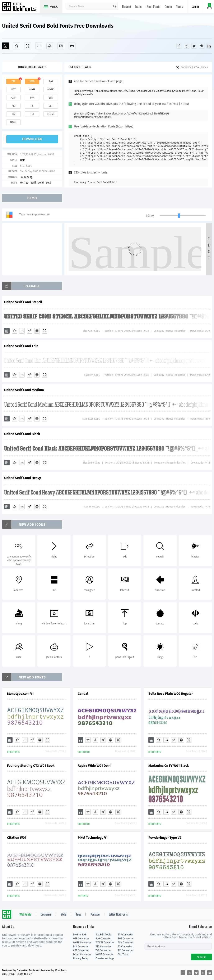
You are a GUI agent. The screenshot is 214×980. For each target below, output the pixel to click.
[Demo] (28, 46)
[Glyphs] (39, 46)
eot (13, 90)
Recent (127, 7)
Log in (195, 7)
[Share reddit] (187, 46)
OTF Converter (81, 939)
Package (95, 915)
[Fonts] (72, 46)
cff (51, 106)
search (115, 6)
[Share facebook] (179, 46)
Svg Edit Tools (103, 935)
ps (32, 106)
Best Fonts (154, 7)
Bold (23, 160)
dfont (51, 114)
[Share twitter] (194, 46)
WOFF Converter (82, 943)
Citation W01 (17, 838)
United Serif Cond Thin (21, 346)
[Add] (6, 46)
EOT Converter (126, 939)
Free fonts (21, 7)
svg (51, 81)
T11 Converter (125, 950)
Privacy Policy (81, 958)
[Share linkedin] (209, 46)
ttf (13, 81)
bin (51, 98)
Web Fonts (25, 915)
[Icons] (61, 46)
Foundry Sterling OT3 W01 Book (31, 766)
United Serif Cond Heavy (23, 478)
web (32, 81)
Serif (33, 183)
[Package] (50, 46)
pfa (32, 98)
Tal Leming (26, 177)
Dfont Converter (82, 954)
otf (14, 98)
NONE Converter (105, 954)
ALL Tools (123, 954)
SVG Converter (103, 939)
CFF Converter (81, 950)
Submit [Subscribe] (201, 957)
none (13, 122)
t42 (14, 114)
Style (64, 915)
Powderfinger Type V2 (165, 838)
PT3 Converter (103, 947)
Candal (83, 694)
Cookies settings (105, 958)
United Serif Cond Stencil (23, 302)
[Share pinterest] (202, 46)
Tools (180, 7)
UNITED (24, 183)
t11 (32, 114)
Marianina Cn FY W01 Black (169, 766)
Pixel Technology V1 (93, 838)
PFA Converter (126, 943)
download (32, 139)
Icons (139, 7)
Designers (46, 915)
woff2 (51, 90)
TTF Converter (126, 935)
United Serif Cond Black (22, 434)
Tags (78, 915)
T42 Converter (103, 950)
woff (32, 90)
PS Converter (125, 947)
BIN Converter (81, 947)
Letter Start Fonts (118, 915)
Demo (168, 7)
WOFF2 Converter (105, 943)
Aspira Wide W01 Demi (95, 766)
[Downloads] (22, 331)
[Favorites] (17, 46)
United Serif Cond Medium (24, 390)
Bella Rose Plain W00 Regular (171, 694)
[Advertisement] (33, 249)
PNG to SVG (80, 935)
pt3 (13, 106)
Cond (41, 183)
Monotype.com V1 (20, 694)
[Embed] (37, 331)
